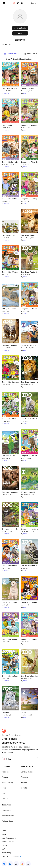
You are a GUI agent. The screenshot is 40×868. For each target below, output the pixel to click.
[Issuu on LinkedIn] (10, 864)
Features (24, 777)
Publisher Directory (9, 816)
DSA (3, 849)
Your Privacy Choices (12, 856)
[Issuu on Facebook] (4, 864)
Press (4, 788)
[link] (33, 3)
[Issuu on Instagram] (22, 864)
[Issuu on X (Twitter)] (16, 864)
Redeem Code (7, 821)
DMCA (4, 845)
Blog (3, 793)
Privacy (5, 834)
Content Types (27, 772)
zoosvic (6, 93)
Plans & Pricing (8, 783)
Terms (4, 831)
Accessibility (7, 853)
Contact (5, 799)
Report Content (8, 842)
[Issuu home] (18, 3)
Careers (5, 777)
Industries (25, 788)
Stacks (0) (29, 54)
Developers (6, 810)
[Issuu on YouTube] (28, 864)
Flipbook (24, 783)
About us (5, 772)
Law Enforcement (9, 838)
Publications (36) (12, 54)
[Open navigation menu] (4, 3)
